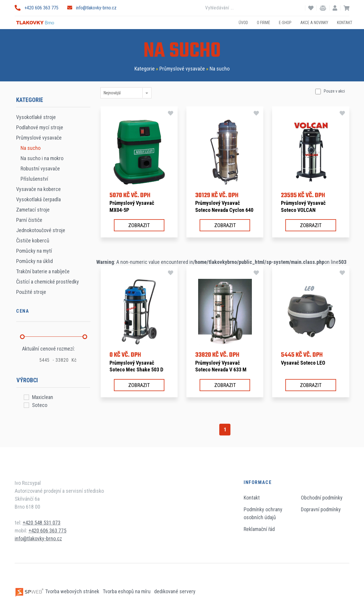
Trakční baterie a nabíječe (43, 271)
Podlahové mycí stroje (40, 127)
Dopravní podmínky (321, 509)
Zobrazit (139, 225)
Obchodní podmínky (322, 498)
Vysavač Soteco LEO (303, 363)
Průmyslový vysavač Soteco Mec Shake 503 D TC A (136, 370)
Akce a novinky (314, 22)
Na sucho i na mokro (42, 158)
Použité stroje (31, 292)
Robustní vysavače (40, 169)
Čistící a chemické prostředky (48, 282)
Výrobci (27, 380)
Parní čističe (29, 220)
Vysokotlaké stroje (36, 117)
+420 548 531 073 (42, 523)
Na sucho (220, 69)
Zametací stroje (33, 210)
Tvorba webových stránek (58, 591)
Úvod (243, 22)
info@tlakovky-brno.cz (92, 8)
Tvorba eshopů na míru (127, 591)
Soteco (40, 405)
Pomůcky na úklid (34, 261)
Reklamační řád (259, 529)
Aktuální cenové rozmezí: (48, 349)
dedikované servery (175, 591)
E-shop (285, 22)
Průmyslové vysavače (182, 69)
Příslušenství (34, 179)
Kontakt (345, 22)
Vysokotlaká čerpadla (38, 199)
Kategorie (145, 69)
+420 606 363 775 (37, 8)
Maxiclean (43, 397)
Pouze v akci (334, 91)
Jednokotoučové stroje (41, 230)
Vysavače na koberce (38, 189)
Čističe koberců (33, 241)
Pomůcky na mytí (34, 251)
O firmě (263, 22)
